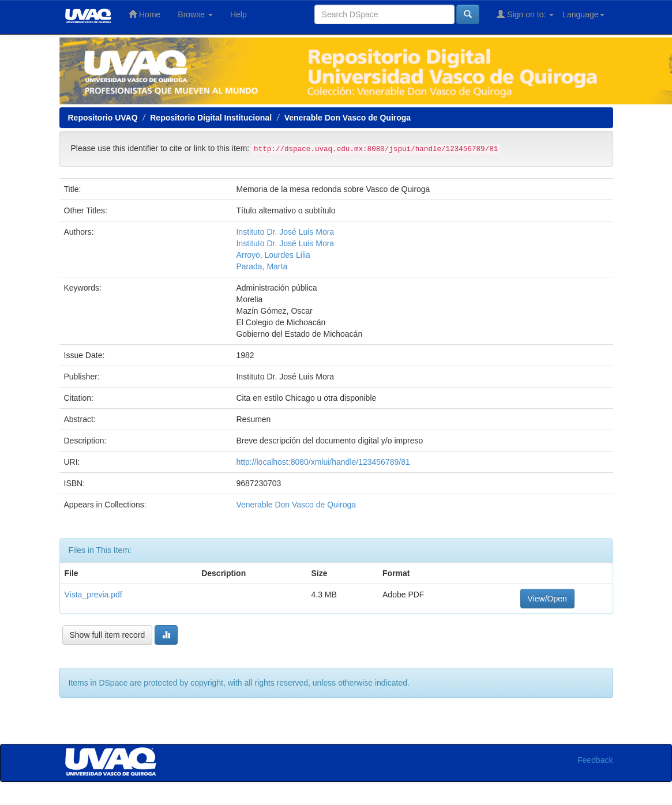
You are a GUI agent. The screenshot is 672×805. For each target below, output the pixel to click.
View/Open (547, 599)
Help (239, 14)
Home (144, 14)
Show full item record (108, 635)
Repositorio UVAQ (103, 118)
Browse (195, 14)
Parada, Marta (262, 266)
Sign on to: (525, 14)
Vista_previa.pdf (93, 595)
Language (583, 14)
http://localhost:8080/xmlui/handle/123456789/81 (323, 462)
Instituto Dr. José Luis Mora (285, 232)
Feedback (595, 760)
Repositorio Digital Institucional (211, 118)
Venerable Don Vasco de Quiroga (348, 118)
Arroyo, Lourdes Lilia (273, 255)
